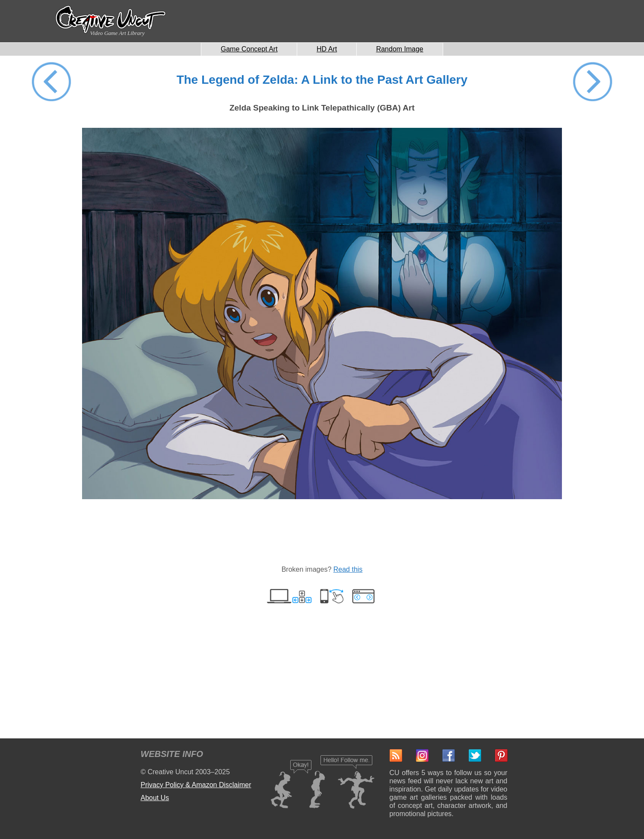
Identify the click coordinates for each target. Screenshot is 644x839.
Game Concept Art (249, 49)
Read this (348, 569)
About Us (155, 798)
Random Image (400, 49)
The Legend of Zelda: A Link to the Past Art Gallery (322, 80)
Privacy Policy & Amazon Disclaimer (196, 785)
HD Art (327, 49)
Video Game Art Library (117, 33)
